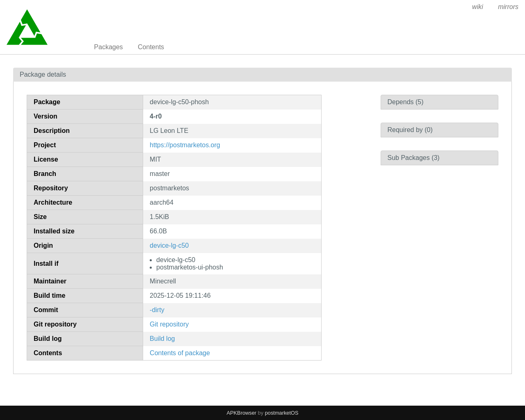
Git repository (169, 324)
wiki (478, 7)
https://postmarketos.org (185, 145)
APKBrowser (242, 413)
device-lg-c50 (169, 245)
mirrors (508, 7)
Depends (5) (406, 102)
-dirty (157, 310)
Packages (108, 47)
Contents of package (180, 353)
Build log (162, 339)
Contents (151, 47)
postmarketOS (282, 413)
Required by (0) (410, 130)
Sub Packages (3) (414, 158)
